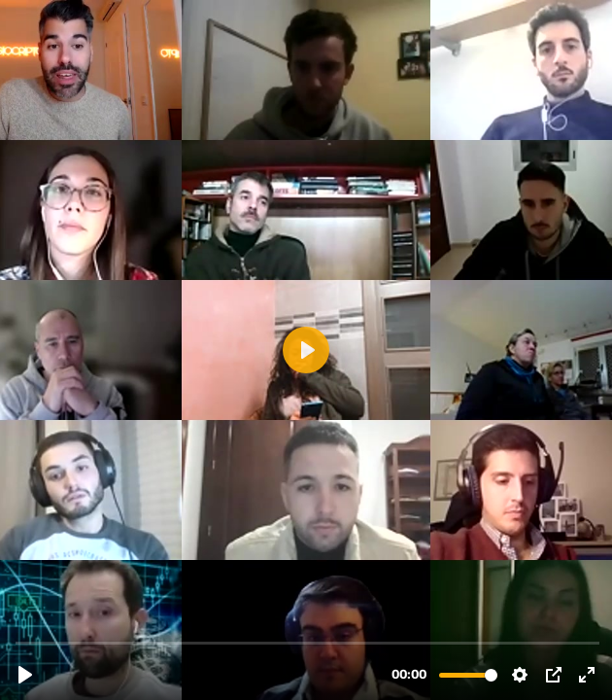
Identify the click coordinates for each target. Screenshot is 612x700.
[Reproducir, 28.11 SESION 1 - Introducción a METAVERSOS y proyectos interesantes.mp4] (25, 675)
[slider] (308, 642)
